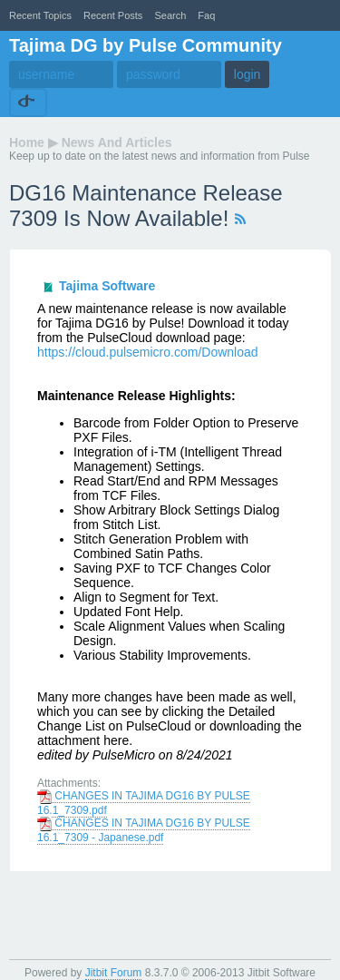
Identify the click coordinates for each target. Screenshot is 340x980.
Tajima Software (107, 286)
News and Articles (117, 142)
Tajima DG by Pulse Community (146, 45)
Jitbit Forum (114, 973)
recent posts (113, 15)
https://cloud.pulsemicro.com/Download (148, 352)
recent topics (40, 15)
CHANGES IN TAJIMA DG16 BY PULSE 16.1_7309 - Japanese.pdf (144, 830)
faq (206, 15)
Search (170, 15)
